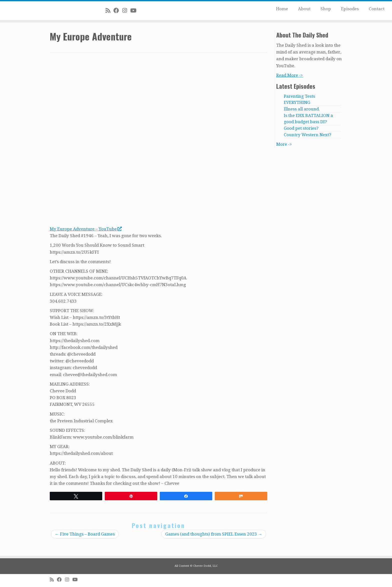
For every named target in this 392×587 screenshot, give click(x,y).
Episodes (350, 9)
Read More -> (290, 75)
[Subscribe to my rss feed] (109, 10)
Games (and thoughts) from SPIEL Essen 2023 (214, 534)
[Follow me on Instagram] (126, 10)
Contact (377, 9)
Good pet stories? (301, 128)
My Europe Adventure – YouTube (86, 229)
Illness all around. (302, 109)
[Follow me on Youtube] (135, 10)
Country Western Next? (307, 135)
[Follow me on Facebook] (118, 10)
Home (282, 9)
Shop (326, 9)
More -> (284, 144)
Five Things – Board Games (85, 534)
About (304, 9)
